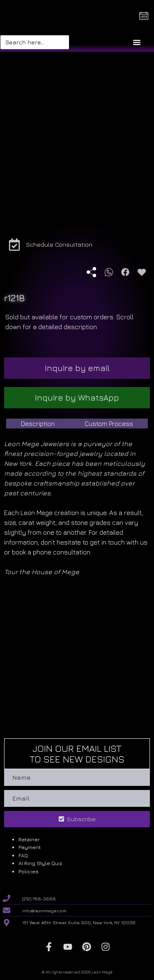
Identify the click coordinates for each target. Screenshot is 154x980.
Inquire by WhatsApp (77, 397)
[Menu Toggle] (137, 42)
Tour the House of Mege (42, 572)
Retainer (29, 839)
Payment (30, 847)
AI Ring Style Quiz (40, 863)
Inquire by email (77, 368)
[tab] (38, 424)
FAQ (23, 855)
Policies (29, 871)
